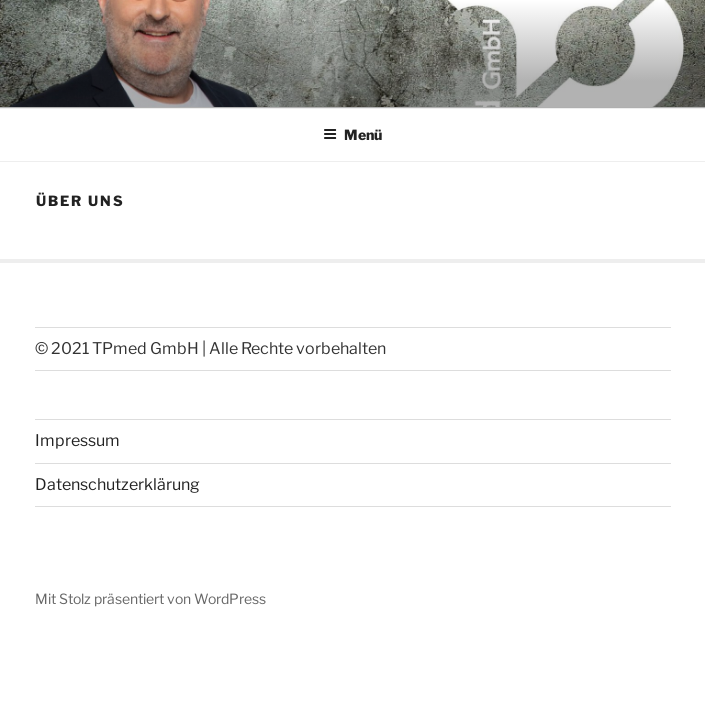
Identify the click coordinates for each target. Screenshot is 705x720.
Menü (352, 134)
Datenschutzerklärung (117, 484)
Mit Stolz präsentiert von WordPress (150, 598)
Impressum (77, 440)
